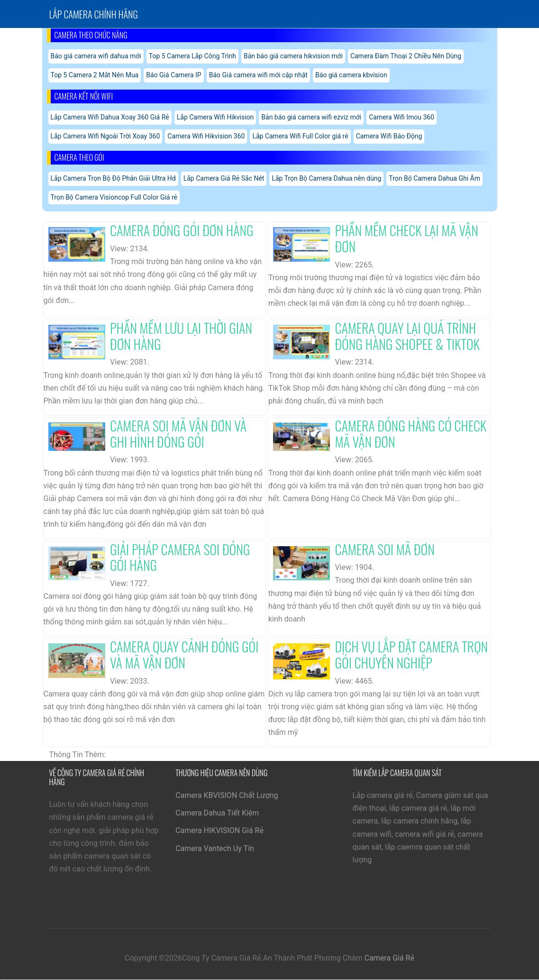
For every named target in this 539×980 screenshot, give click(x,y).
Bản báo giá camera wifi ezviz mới (311, 117)
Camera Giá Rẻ (389, 958)
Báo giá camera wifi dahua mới (96, 56)
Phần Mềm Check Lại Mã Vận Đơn (406, 238)
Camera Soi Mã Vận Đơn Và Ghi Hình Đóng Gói (178, 434)
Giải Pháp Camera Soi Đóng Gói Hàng (180, 557)
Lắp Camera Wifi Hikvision (215, 117)
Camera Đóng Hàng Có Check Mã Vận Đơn (411, 434)
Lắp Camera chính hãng (94, 14)
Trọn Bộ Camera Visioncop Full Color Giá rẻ (114, 197)
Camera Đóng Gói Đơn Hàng (182, 230)
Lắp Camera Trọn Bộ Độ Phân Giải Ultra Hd (113, 178)
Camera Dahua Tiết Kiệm (217, 813)
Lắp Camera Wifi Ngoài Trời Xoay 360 (105, 136)
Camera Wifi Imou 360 (402, 117)
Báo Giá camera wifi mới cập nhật (258, 75)
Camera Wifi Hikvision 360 (206, 136)
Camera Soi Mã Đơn (384, 549)
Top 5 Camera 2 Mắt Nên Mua (95, 75)
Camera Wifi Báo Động (389, 136)
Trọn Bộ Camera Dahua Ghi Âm (434, 178)
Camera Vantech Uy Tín (215, 848)
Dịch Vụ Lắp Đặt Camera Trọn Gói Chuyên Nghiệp (411, 655)
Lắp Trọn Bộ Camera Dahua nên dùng (326, 178)
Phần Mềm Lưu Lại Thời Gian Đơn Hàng (181, 336)
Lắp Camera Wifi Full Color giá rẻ (300, 136)
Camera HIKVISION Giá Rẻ (219, 830)
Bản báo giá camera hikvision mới (293, 56)
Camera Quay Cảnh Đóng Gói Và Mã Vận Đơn (184, 655)
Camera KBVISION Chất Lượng (227, 795)
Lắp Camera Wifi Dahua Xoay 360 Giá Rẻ (110, 117)
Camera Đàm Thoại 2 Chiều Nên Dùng (406, 56)
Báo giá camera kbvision (351, 75)
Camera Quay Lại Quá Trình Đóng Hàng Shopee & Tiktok (407, 336)
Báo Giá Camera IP (174, 75)
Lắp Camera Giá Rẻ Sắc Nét (224, 178)
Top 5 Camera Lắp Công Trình (192, 56)
